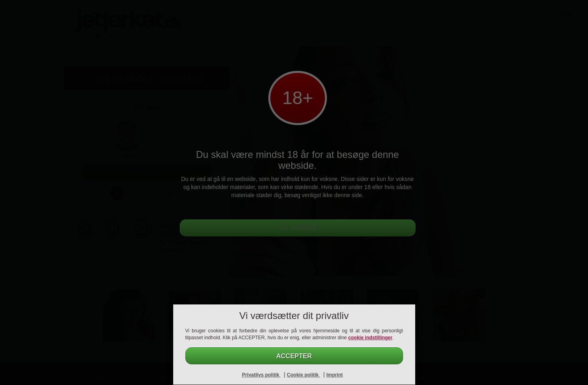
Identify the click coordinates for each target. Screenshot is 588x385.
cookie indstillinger (370, 338)
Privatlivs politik (261, 375)
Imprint (334, 375)
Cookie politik (304, 375)
